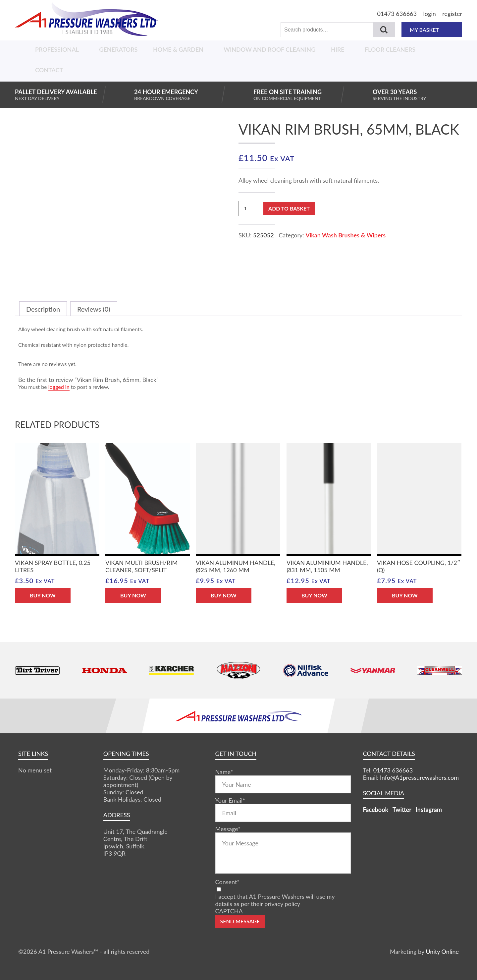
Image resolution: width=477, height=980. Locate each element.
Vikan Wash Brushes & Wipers (345, 235)
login (430, 14)
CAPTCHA (229, 911)
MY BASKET (432, 30)
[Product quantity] (248, 209)
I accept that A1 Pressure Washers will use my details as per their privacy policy (275, 900)
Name (224, 772)
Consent (227, 882)
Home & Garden (178, 49)
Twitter (402, 810)
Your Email (230, 800)
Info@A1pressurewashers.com (419, 777)
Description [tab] (43, 309)
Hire (338, 49)
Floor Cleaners (390, 49)
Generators (118, 49)
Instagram (429, 810)
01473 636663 (397, 14)
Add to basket (289, 208)
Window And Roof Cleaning (269, 49)
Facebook (375, 810)
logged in (59, 387)
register (452, 14)
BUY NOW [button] (43, 595)
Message (228, 829)
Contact (49, 70)
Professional (57, 49)
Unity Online (442, 951)
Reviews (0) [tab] (94, 309)
